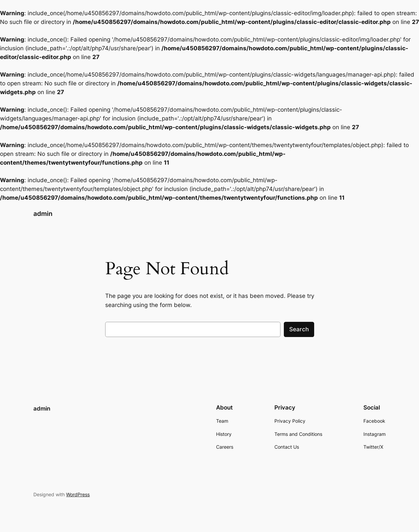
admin (43, 214)
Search (299, 329)
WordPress (78, 494)
